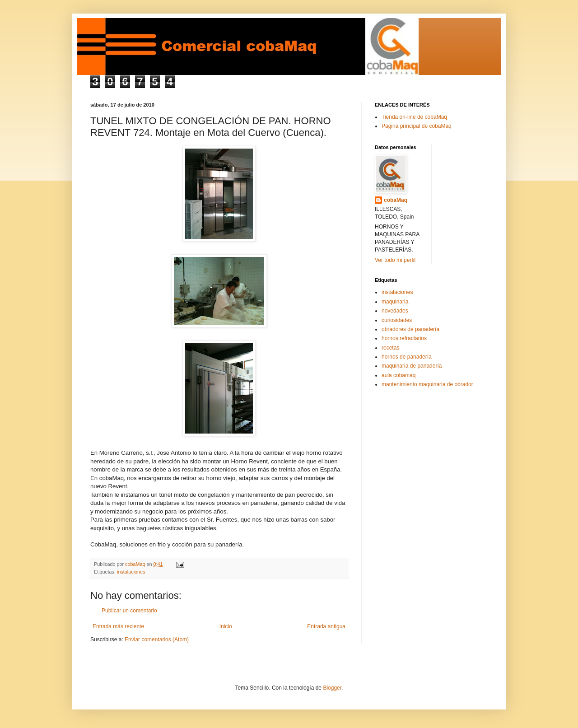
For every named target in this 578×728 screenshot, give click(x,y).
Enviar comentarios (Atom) (157, 639)
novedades (395, 311)
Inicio (226, 626)
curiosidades (397, 320)
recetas (390, 348)
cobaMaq (396, 200)
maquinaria (395, 302)
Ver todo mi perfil (395, 260)
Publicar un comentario (129, 611)
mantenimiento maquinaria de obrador (427, 384)
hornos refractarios (404, 338)
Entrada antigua (326, 626)
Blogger (332, 688)
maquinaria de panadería (412, 366)
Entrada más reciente (118, 626)
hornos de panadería (407, 357)
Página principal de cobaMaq (417, 126)
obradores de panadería (410, 329)
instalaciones (131, 572)
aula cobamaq (399, 375)
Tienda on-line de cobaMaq (414, 117)
